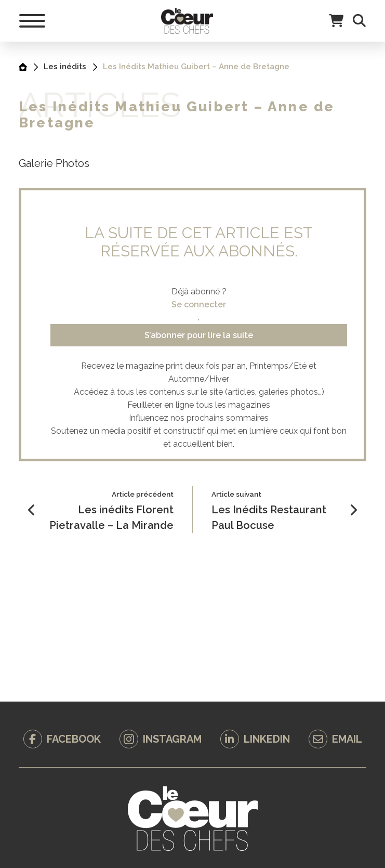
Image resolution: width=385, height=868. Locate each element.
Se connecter (199, 305)
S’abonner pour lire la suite (199, 335)
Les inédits (65, 67)
